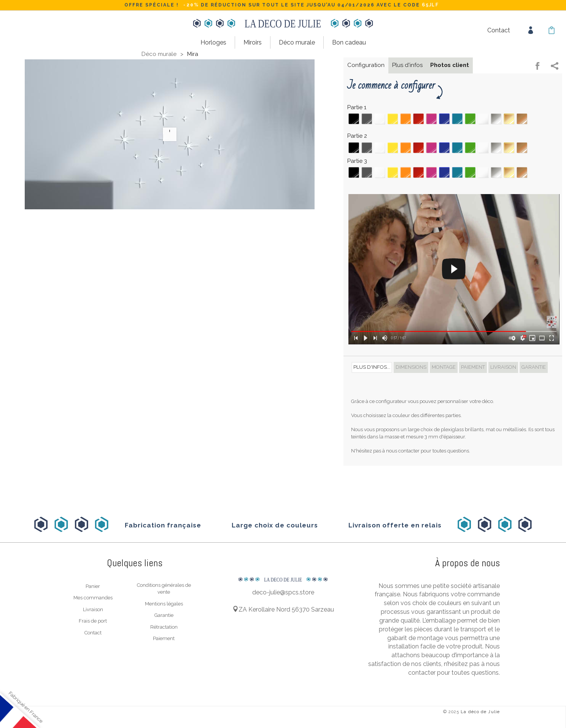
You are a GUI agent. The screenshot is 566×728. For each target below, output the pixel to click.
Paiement (164, 638)
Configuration (366, 65)
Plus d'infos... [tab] (372, 367)
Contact (499, 30)
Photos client (450, 65)
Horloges (213, 42)
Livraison (93, 609)
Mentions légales (164, 603)
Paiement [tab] (473, 367)
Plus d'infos (407, 65)
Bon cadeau (349, 42)
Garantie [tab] (534, 367)
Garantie (164, 615)
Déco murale (297, 42)
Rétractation (164, 626)
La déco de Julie (480, 711)
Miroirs (253, 42)
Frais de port (93, 620)
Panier (93, 585)
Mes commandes (93, 597)
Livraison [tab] (503, 367)
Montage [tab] (444, 367)
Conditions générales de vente (164, 588)
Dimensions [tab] (411, 367)
